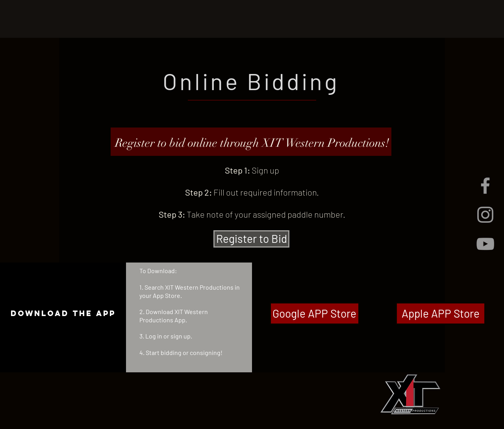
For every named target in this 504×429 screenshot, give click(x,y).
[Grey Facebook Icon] (485, 186)
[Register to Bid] (251, 239)
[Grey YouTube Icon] (485, 244)
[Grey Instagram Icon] (485, 215)
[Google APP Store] (315, 313)
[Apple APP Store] (441, 313)
